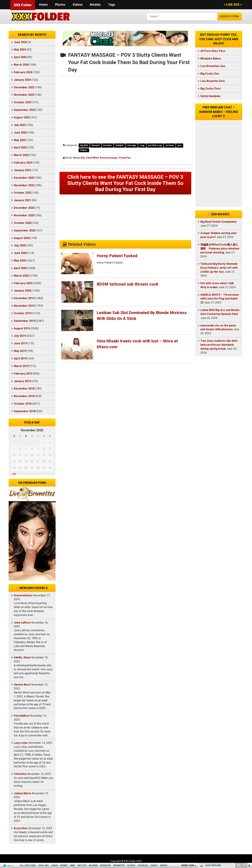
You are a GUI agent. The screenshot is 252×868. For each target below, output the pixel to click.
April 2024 (20, 57)
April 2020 (20, 268)
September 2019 (25, 321)
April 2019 (20, 358)
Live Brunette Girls (213, 81)
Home (43, 5)
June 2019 (20, 343)
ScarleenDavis (23, 595)
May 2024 (20, 50)
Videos (78, 5)
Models (95, 5)
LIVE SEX (233, 5)
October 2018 (23, 404)
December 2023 (24, 87)
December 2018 (24, 389)
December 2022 (24, 178)
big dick (84, 145)
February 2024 (23, 72)
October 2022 (23, 193)
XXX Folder (23, 5)
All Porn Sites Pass (213, 51)
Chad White (92, 158)
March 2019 (21, 366)
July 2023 (20, 125)
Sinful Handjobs (210, 96)
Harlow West (22, 685)
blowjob (96, 145)
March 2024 (21, 65)
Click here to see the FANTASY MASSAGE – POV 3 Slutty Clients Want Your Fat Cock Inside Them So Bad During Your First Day (125, 183)
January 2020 (22, 291)
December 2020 (24, 208)
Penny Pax (125, 158)
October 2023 (23, 102)
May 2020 (20, 261)
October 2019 (23, 313)
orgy (142, 145)
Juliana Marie (22, 793)
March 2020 (21, 276)
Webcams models (34, 588)
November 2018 (24, 396)
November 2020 (24, 215)
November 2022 (24, 185)
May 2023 (20, 140)
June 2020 (20, 253)
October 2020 (23, 223)
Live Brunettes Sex (213, 66)
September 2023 (25, 110)
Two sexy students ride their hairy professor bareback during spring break (219, 345)
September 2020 (25, 230)
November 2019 (24, 306)
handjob (119, 145)
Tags (112, 5)
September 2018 (25, 411)
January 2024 (22, 80)
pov (180, 145)
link (249, 814)
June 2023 (20, 133)
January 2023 (22, 170)
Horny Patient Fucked (117, 256)
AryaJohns (21, 828)
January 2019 (22, 381)
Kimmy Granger (109, 158)
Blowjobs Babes (211, 59)
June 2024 (20, 42)
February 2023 (23, 163)
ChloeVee (20, 774)
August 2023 (22, 117)
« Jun (14, 474)
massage (132, 145)
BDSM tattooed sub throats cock (128, 284)
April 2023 (20, 148)
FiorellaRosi (22, 716)
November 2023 (24, 95)
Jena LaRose (22, 623)
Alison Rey (79, 158)
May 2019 (20, 351)
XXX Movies (220, 214)
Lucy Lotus (21, 743)
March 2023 (21, 155)
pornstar (170, 145)
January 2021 (22, 200)
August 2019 (22, 328)
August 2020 (22, 238)
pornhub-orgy (155, 145)
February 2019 (23, 374)
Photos (60, 5)
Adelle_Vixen (22, 657)
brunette (108, 145)
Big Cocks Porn (210, 89)
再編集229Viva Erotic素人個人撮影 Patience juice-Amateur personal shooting (220, 249)
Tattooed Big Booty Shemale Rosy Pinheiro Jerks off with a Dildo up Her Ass (219, 268)
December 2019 (24, 298)
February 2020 (23, 283)
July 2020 (20, 245)
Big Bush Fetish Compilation (218, 222)
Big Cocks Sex (210, 74)
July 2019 (20, 336)
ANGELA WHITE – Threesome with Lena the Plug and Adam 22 (220, 299)
